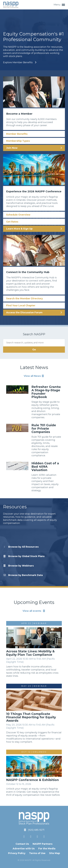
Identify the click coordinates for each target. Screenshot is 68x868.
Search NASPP (34, 334)
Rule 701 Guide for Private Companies (44, 428)
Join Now (12, 148)
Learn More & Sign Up (19, 229)
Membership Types (18, 141)
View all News (34, 376)
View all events (34, 611)
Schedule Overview (18, 215)
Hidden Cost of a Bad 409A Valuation (45, 467)
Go (34, 350)
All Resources (21, 547)
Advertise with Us (24, 849)
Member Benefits (17, 134)
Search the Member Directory (25, 299)
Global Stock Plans (24, 556)
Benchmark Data (23, 575)
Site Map (55, 853)
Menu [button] (59, 5)
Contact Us (22, 844)
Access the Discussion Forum (24, 313)
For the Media (47, 849)
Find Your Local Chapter (21, 306)
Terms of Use (37, 853)
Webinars (18, 566)
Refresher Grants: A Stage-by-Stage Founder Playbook (46, 392)
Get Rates (12, 222)
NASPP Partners (43, 844)
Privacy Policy (17, 853)
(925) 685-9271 (36, 830)
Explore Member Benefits (18, 62)
